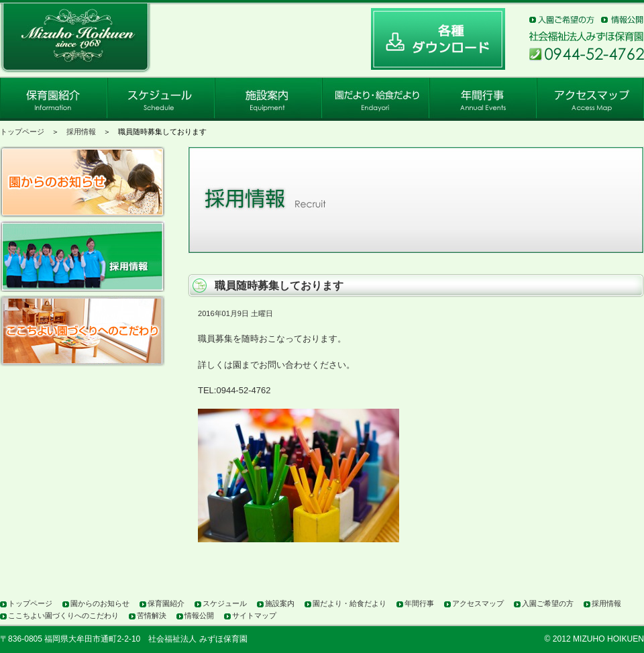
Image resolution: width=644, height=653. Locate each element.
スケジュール (225, 603)
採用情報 (81, 132)
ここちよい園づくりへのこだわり (63, 615)
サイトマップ (254, 615)
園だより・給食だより (350, 603)
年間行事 (419, 603)
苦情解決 (152, 615)
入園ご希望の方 (548, 603)
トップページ (22, 132)
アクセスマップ (478, 603)
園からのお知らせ (100, 603)
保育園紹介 (166, 603)
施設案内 (280, 603)
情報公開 (199, 615)
